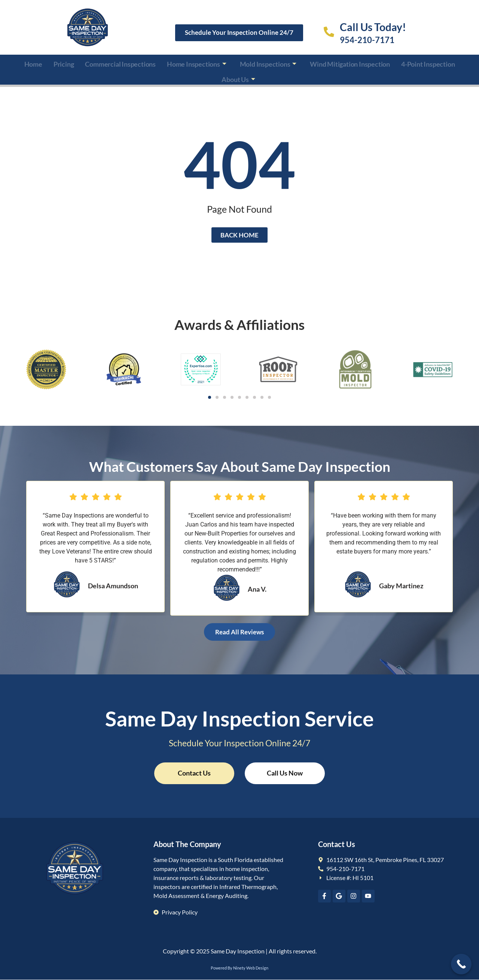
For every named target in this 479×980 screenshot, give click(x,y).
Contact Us (194, 773)
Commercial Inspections (120, 63)
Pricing (64, 63)
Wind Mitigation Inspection (350, 63)
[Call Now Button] (461, 964)
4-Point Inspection (428, 63)
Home (33, 63)
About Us (238, 76)
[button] (210, 397)
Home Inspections (197, 63)
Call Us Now (285, 773)
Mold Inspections (268, 63)
